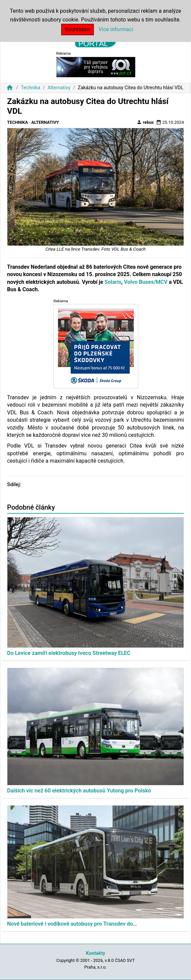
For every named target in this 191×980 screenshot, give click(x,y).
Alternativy (59, 88)
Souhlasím (78, 29)
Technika (31, 88)
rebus (145, 122)
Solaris (113, 282)
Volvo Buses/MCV (146, 282)
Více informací (116, 29)
